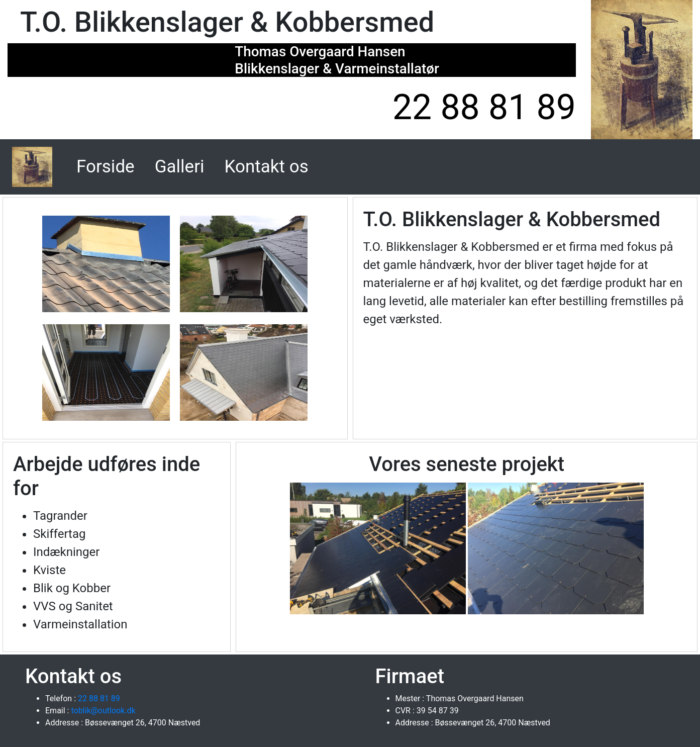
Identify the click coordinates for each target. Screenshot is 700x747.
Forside (108, 165)
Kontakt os (267, 167)
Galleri (180, 167)
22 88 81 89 (484, 107)
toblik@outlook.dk (102, 711)
